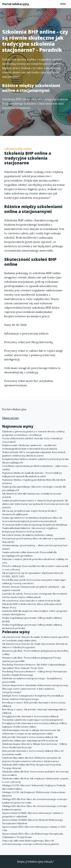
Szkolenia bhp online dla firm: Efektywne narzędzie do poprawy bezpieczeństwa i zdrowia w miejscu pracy (32, 759)
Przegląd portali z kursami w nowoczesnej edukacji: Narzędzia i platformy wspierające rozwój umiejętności (33, 718)
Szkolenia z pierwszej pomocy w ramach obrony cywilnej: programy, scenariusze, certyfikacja (33, 433)
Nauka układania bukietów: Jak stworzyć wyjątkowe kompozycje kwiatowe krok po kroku (30, 530)
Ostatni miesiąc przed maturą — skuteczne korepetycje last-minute (35, 547)
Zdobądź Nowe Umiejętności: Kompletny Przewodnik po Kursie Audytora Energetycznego (33, 697)
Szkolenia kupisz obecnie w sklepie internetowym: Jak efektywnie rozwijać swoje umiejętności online (31, 732)
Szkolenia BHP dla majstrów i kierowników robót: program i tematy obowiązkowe (35, 613)
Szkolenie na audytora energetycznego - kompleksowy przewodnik (32, 680)
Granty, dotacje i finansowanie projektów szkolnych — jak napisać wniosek (34, 588)
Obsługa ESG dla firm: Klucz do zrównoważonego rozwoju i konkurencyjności (35, 808)
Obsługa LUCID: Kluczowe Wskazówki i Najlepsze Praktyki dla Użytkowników (34, 787)
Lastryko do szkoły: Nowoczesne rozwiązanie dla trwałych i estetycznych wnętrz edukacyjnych (35, 595)
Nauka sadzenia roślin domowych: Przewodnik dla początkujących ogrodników (29, 554)
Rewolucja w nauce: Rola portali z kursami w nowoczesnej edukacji (34, 704)
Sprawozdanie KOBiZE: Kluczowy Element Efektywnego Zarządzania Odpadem (32, 822)
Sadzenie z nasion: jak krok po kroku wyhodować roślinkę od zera (35, 561)
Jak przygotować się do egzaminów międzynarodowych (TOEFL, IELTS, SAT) (33, 575)
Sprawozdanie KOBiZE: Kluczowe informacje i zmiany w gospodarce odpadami (33, 815)
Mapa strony (11, 418)
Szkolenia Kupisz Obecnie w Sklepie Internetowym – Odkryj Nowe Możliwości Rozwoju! (34, 746)
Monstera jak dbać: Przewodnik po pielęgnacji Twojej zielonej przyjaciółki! (31, 659)
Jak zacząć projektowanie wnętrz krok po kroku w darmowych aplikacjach (29, 513)
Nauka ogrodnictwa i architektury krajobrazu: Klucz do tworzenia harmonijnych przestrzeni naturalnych (32, 519)
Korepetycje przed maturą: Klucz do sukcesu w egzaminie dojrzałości (34, 540)
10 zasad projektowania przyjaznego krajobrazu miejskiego (35, 525)
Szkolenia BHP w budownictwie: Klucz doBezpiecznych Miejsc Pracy (32, 606)
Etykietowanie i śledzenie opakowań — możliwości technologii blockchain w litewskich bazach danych (30, 447)
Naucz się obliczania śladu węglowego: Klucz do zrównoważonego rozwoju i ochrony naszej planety (31, 842)
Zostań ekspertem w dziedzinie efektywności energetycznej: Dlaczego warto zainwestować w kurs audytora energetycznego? (35, 689)
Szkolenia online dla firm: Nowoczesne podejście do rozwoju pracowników (35, 773)
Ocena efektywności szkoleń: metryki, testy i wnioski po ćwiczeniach (32, 440)
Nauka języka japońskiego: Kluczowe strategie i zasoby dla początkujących (34, 488)
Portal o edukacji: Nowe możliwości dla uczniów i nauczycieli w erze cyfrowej (35, 568)
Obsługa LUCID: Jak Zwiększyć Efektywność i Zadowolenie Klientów (34, 794)
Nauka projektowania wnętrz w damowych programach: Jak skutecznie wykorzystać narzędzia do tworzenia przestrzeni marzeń (35, 504)
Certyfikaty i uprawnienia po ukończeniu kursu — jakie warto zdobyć (35, 468)
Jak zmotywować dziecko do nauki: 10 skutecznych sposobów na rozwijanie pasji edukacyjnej (35, 639)
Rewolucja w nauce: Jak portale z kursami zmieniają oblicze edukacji (34, 711)
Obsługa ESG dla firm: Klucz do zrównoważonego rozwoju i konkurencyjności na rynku (35, 801)
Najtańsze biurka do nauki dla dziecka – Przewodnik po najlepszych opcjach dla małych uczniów (32, 475)
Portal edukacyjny (16, 4)
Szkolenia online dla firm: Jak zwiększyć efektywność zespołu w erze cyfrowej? (35, 780)
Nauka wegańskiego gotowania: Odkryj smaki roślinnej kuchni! (32, 620)
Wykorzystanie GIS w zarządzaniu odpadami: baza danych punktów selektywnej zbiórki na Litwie (34, 454)
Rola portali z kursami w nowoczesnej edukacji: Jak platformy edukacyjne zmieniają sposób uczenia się (30, 739)
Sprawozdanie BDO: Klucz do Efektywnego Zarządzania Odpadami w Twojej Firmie (33, 835)
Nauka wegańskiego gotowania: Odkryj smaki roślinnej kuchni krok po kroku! (32, 626)
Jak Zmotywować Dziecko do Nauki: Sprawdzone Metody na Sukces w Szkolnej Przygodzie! (35, 646)
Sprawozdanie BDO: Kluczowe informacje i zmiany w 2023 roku (34, 828)
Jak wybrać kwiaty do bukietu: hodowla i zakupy (28, 535)
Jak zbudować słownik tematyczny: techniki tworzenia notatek (32, 495)
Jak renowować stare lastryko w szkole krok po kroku (31, 601)
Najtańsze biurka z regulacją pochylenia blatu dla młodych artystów (34, 481)
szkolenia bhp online (18, 149)
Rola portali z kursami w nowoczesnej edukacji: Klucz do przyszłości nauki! (33, 753)
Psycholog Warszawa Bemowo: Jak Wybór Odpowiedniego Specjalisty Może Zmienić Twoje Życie (34, 666)
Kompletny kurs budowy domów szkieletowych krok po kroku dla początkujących (35, 461)
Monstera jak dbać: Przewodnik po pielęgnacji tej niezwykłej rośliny (35, 652)
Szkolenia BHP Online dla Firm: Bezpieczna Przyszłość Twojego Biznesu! (32, 766)
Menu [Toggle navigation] (63, 4)
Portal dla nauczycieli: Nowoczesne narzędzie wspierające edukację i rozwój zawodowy (34, 582)
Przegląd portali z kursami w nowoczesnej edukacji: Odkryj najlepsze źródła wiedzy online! (34, 725)
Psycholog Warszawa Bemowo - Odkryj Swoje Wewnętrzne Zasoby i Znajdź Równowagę (35, 673)
